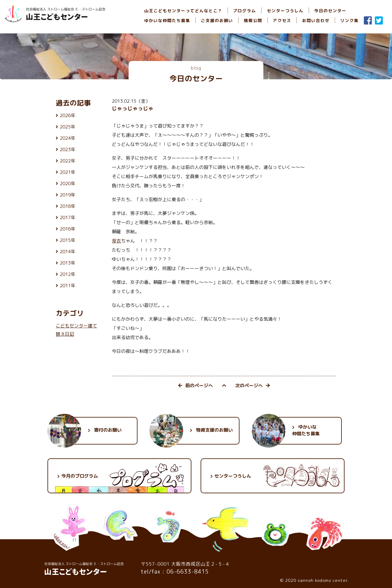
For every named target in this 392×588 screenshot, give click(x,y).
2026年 (68, 115)
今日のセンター (330, 11)
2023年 (68, 149)
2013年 (68, 263)
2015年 (68, 240)
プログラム (245, 11)
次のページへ (253, 386)
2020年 (68, 183)
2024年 (68, 138)
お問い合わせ (316, 20)
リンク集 (349, 20)
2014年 (68, 252)
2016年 (68, 229)
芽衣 (116, 241)
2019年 (68, 195)
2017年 (68, 218)
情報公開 (253, 20)
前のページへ (196, 386)
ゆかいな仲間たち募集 (167, 20)
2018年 (68, 206)
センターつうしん (285, 11)
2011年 (68, 286)
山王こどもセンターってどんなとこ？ (183, 11)
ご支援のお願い (217, 20)
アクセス (282, 20)
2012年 (68, 274)
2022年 (68, 161)
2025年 (68, 127)
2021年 (68, 172)
